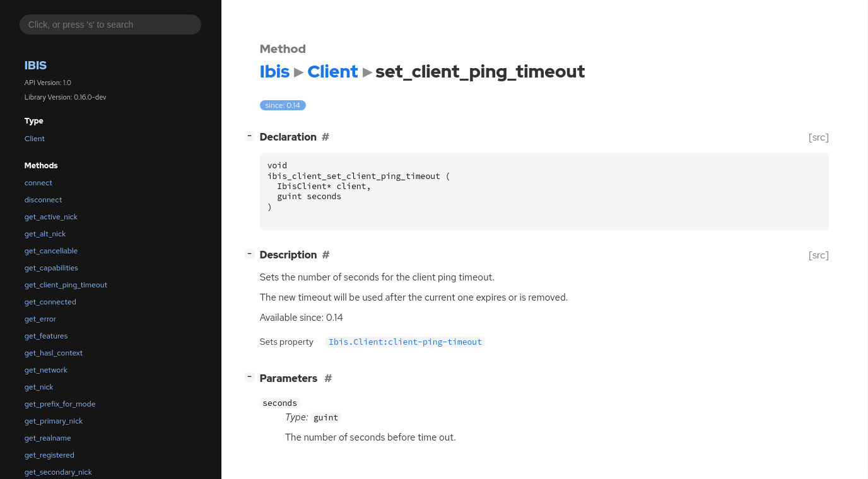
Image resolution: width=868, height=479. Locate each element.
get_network (46, 370)
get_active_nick (51, 217)
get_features (46, 336)
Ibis (36, 65)
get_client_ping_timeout (66, 285)
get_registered (50, 455)
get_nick (39, 387)
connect (38, 183)
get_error (40, 319)
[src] (818, 137)
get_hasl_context (54, 353)
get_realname (48, 438)
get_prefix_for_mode (60, 404)
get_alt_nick (45, 234)
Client (35, 139)
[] (252, 136)
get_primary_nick (54, 421)
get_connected (50, 302)
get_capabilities (51, 268)
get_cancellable (51, 251)
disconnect (43, 200)
